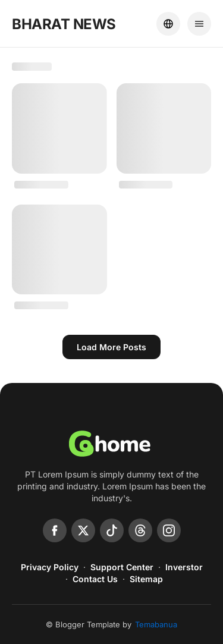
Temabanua (156, 624)
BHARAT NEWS (64, 24)
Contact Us (95, 579)
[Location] (168, 24)
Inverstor (184, 567)
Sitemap (146, 579)
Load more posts (111, 347)
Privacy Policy (50, 567)
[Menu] (199, 24)
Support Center (122, 567)
